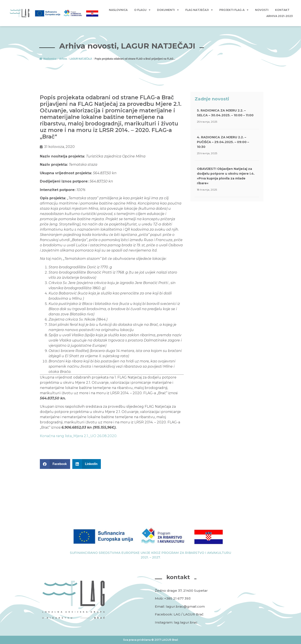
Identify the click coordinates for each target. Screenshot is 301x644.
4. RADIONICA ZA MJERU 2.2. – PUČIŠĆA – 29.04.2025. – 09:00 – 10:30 (223, 142)
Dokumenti (168, 10)
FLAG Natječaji (199, 10)
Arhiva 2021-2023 (280, 16)
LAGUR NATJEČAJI (81, 59)
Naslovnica (118, 10)
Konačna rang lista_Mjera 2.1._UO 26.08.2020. (79, 436)
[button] (55, 464)
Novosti (262, 10)
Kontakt (282, 10)
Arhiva (63, 59)
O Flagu (142, 10)
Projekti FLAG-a (234, 10)
